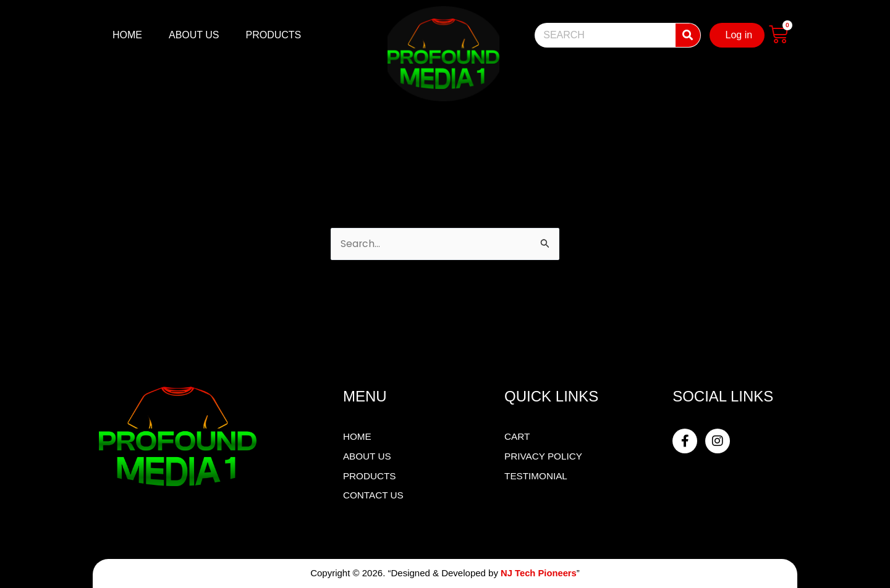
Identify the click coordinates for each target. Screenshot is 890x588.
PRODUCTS (274, 35)
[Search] (688, 35)
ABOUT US (194, 35)
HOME (127, 35)
